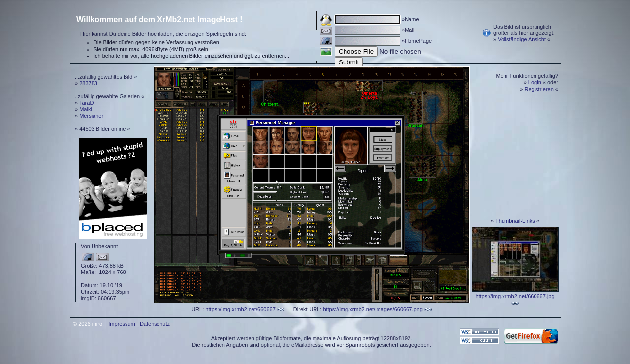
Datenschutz (155, 324)
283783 (88, 83)
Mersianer (91, 116)
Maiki (86, 109)
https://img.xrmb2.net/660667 (240, 309)
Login (535, 82)
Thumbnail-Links (515, 221)
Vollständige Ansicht (522, 39)
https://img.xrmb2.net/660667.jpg (515, 296)
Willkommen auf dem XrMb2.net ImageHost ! (159, 19)
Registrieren (539, 89)
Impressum (122, 324)
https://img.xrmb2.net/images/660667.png (373, 309)
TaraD (86, 103)
